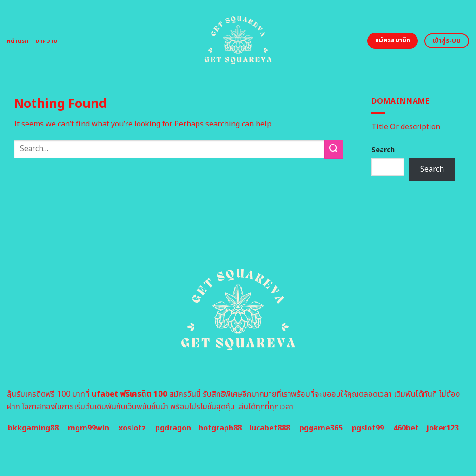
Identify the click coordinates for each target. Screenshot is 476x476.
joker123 (443, 428)
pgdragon (173, 428)
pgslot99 (368, 428)
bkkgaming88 (33, 428)
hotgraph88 (220, 428)
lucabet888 (270, 428)
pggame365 (321, 428)
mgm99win (89, 428)
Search (383, 150)
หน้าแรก (18, 41)
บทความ (46, 41)
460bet (406, 428)
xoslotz (132, 428)
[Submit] (334, 149)
